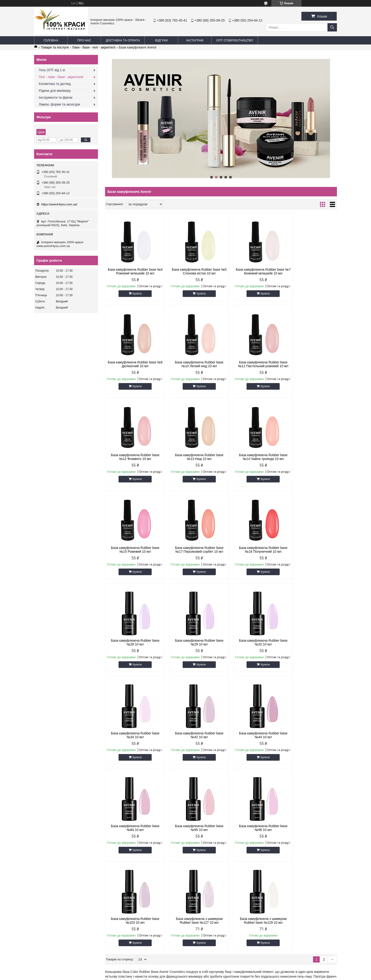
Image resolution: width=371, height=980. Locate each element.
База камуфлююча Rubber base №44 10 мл (192, 642)
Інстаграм (195, 40)
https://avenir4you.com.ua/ (59, 204)
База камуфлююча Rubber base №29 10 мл (192, 550)
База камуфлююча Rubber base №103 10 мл (192, 735)
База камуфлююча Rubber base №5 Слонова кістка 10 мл (192, 271)
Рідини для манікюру (55, 91)
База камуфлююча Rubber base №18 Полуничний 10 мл (309, 457)
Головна (51, 40)
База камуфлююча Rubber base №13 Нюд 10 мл (309, 364)
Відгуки (161, 40)
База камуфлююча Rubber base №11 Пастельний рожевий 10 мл (191, 364)
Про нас (84, 40)
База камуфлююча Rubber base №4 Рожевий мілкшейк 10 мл (133, 271)
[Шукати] (332, 27)
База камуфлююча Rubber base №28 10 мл (133, 550)
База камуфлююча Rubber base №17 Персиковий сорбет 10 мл (250, 457)
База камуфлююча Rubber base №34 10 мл (309, 550)
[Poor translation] (17, 912)
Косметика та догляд (55, 84)
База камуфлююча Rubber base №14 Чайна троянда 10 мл (133, 457)
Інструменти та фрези (56, 97)
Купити (135, 294)
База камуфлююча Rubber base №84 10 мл (250, 642)
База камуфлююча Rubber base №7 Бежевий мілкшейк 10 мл (250, 271)
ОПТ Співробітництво (235, 40)
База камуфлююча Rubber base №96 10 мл (133, 735)
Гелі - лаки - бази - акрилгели (61, 77)
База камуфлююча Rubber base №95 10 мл (309, 642)
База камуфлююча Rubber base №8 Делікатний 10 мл (309, 271)
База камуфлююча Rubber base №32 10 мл (250, 550)
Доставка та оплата (123, 40)
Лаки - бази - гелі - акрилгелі (94, 47)
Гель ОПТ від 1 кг (52, 70)
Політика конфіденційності (240, 886)
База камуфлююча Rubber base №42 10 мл (133, 642)
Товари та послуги (55, 47)
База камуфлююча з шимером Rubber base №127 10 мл (250, 735)
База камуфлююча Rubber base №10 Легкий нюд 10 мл (133, 364)
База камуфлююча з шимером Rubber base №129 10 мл (309, 735)
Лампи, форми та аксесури (59, 104)
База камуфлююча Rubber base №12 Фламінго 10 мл (250, 364)
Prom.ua (208, 881)
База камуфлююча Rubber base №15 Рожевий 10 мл (192, 457)
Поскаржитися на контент (203, 886)
